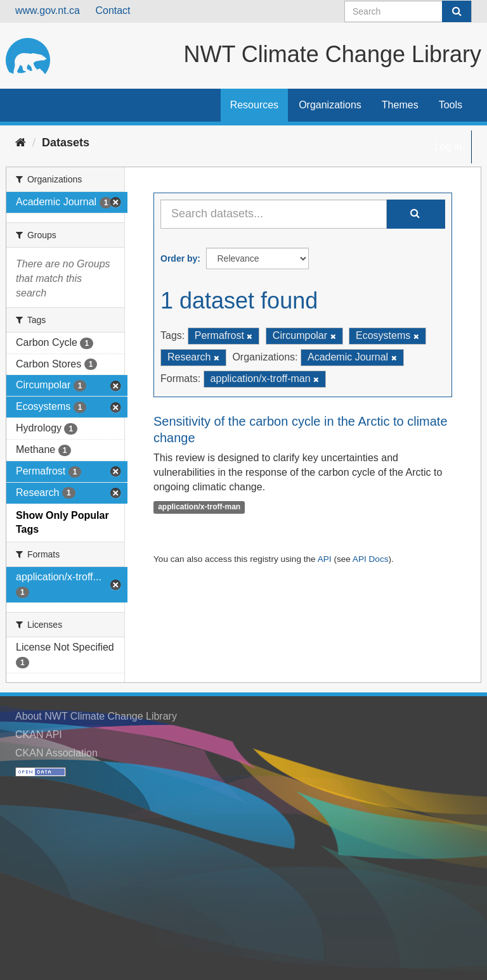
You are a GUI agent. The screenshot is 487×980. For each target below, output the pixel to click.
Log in (448, 147)
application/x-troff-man (199, 507)
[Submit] (457, 11)
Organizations (330, 105)
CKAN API (39, 735)
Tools (451, 105)
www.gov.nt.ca (48, 10)
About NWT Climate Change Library (96, 716)
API (325, 559)
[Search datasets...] (274, 214)
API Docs (371, 559)
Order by (179, 258)
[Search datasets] (408, 11)
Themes (400, 105)
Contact (113, 10)
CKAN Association (56, 753)
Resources (254, 105)
